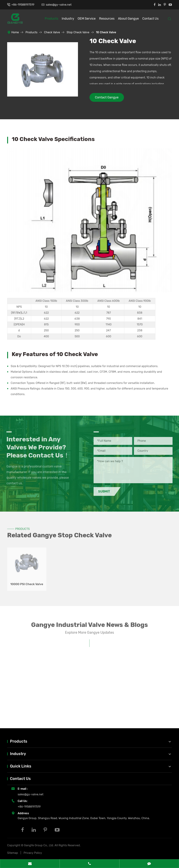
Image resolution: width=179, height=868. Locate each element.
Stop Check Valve (78, 32)
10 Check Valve (106, 32)
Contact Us (150, 19)
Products (51, 19)
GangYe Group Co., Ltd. (39, 845)
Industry (68, 19)
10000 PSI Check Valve (27, 582)
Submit (106, 491)
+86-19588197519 (23, 5)
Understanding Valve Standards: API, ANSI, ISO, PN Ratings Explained (40, 709)
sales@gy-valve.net (59, 5)
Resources (107, 19)
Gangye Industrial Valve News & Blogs (89, 626)
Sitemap (13, 853)
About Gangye (128, 19)
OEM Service (87, 19)
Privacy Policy (33, 853)
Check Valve (52, 32)
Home (15, 32)
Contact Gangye (107, 97)
